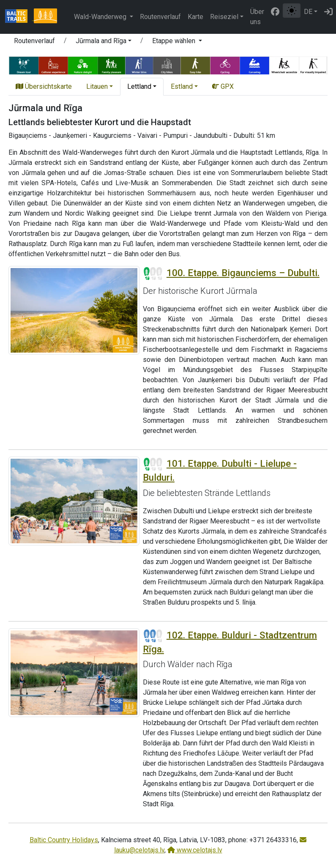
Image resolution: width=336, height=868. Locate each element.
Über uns (257, 17)
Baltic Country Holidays (64, 840)
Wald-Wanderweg (101, 17)
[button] (104, 42)
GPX (223, 86)
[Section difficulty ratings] (153, 274)
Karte (195, 17)
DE (308, 12)
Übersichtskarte (44, 86)
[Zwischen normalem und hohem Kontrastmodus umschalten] (292, 11)
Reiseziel (224, 17)
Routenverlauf (160, 17)
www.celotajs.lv (195, 850)
